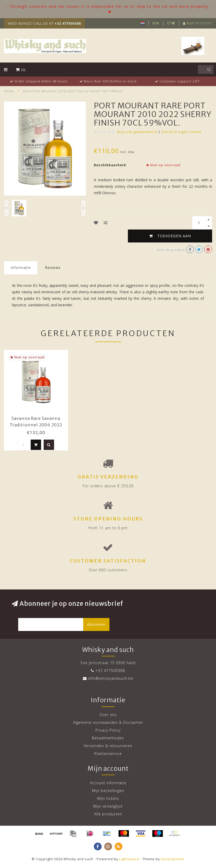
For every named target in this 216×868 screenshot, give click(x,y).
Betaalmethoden (108, 738)
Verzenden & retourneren (108, 746)
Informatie (21, 268)
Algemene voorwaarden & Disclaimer (108, 722)
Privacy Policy (108, 730)
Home (9, 91)
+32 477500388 (110, 671)
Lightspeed (129, 859)
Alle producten (108, 814)
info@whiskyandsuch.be (111, 678)
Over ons (108, 715)
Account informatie (108, 783)
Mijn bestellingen (108, 791)
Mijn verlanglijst (108, 806)
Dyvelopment (173, 859)
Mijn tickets (108, 798)
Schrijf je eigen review (181, 132)
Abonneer (96, 624)
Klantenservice (108, 754)
